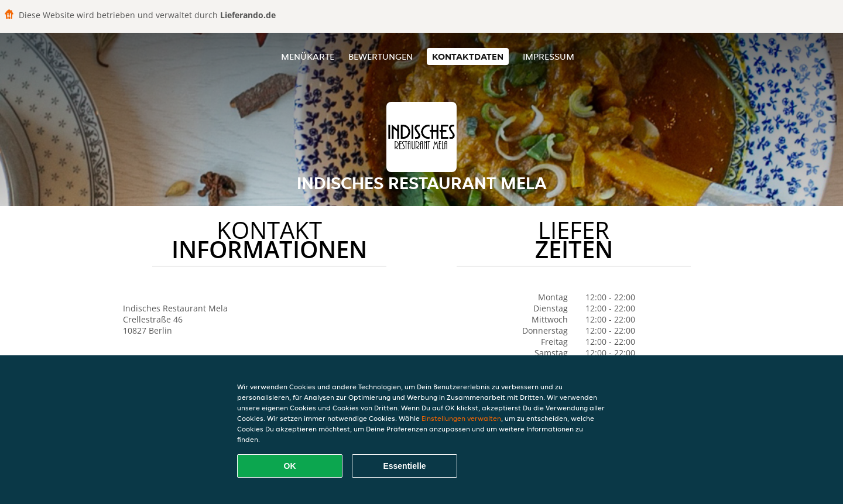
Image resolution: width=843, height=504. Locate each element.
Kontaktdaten (468, 56)
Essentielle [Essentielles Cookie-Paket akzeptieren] (404, 466)
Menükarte (308, 56)
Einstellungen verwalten (461, 418)
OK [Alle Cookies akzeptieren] (290, 466)
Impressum (549, 56)
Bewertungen (381, 56)
